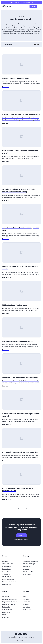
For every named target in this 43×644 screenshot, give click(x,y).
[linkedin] (16, 634)
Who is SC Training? (29, 564)
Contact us (6, 617)
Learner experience (8, 579)
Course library (7, 569)
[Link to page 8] (27, 508)
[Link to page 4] (21, 508)
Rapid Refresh (7, 584)
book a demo (18, 540)
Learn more (29, 2)
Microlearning (27, 566)
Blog (24, 597)
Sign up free (21, 535)
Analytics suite (7, 566)
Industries (26, 604)
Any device (26, 569)
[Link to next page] (30, 508)
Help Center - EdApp (8, 604)
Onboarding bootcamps (10, 599)
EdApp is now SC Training (31, 561)
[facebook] (24, 634)
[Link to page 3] (18, 508)
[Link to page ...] (24, 508)
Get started (6, 597)
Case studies (27, 602)
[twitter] (21, 634)
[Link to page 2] (16, 508)
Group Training (7, 577)
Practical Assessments (9, 582)
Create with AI (7, 571)
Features (5, 561)
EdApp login (6, 612)
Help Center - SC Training (10, 602)
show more (37, 45)
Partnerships (6, 607)
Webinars (26, 599)
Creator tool (6, 574)
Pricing (4, 615)
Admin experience (8, 564)
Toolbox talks (27, 610)
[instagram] (26, 634)
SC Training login (7, 610)
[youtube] (19, 634)
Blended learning (28, 571)
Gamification (27, 574)
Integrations (27, 607)
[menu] (39, 6)
